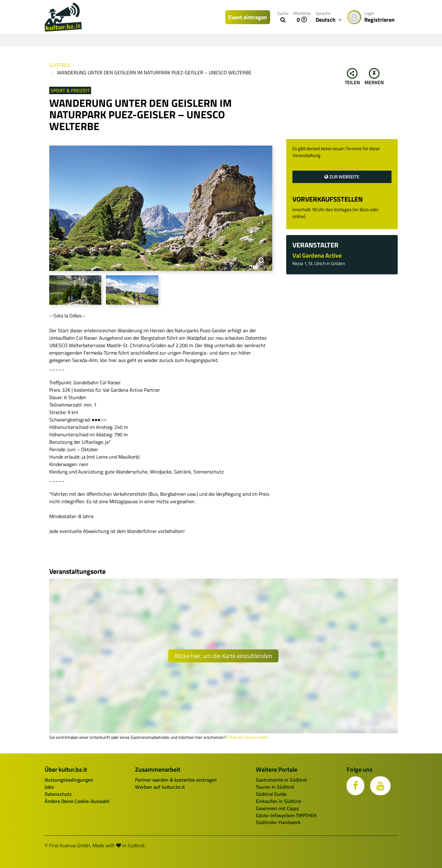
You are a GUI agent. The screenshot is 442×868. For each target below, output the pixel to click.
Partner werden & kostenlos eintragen (176, 780)
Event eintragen (248, 17)
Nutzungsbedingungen (69, 780)
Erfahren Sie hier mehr (248, 737)
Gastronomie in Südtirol (281, 780)
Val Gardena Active (317, 255)
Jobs (49, 787)
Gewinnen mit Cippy (277, 808)
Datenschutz (58, 794)
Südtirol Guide (271, 794)
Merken (374, 77)
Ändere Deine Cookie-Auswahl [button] (77, 801)
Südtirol (60, 65)
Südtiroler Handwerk (278, 822)
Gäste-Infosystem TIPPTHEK (286, 815)
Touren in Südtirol (275, 787)
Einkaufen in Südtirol (278, 801)
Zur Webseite (342, 177)
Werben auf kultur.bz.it (160, 787)
